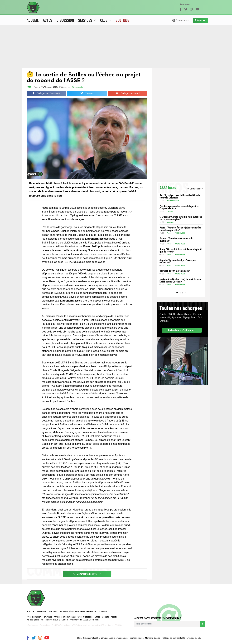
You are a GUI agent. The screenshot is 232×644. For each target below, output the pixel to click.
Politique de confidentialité (173, 638)
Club (80, 617)
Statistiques (88, 617)
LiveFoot (66, 625)
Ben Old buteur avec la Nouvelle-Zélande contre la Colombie (180, 196)
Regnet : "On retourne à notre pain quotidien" (176, 239)
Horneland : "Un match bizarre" (175, 271)
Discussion (65, 20)
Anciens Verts (76, 620)
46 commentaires (79, 87)
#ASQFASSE (180, 233)
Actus (48, 20)
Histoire (48, 620)
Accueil (33, 20)
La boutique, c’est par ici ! (182, 330)
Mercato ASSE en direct (102, 625)
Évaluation (75, 612)
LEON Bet (118, 625)
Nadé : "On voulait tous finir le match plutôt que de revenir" (181, 250)
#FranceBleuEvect (89, 612)
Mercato (170, 222)
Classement (41, 612)
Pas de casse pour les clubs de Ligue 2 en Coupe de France (179, 207)
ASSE (74, 625)
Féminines (47, 617)
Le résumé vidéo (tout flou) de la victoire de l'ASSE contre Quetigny (180, 280)
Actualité (30, 612)
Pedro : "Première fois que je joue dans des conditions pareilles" (180, 229)
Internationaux (173, 201)
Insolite (114, 617)
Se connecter (181, 20)
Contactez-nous (137, 638)
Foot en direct (84, 625)
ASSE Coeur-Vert (91, 620)
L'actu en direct (195, 189)
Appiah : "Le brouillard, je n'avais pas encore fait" (178, 261)
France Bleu (45, 625)
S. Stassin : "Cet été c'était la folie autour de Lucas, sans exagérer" (181, 218)
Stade (98, 617)
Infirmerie (58, 617)
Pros (29, 87)
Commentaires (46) (87, 574)
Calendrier (53, 612)
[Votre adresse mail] (167, 624)
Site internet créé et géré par (106, 638)
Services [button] (87, 20)
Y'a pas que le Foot (35, 620)
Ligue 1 (65, 620)
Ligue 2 (170, 212)
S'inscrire (200, 20)
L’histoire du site (194, 638)
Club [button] (106, 20)
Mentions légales (153, 638)
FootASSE (56, 625)
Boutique (122, 20)
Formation (37, 617)
